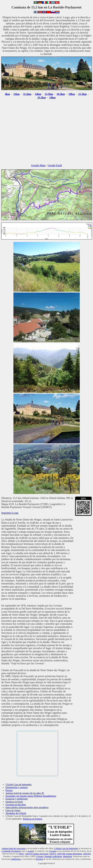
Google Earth (55, 165)
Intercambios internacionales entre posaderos (27, 807)
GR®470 (87, 854)
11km (16, 94)
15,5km (49, 94)
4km (7, 94)
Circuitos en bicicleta (16, 805)
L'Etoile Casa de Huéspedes (66, 848)
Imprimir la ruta (10, 513)
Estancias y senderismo (17, 799)
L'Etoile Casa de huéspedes (18, 784)
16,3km (61, 94)
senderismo (16, 859)
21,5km (82, 94)
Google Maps (38, 165)
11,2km (27, 94)
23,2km (42, 98)
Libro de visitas (13, 810)
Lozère (31, 851)
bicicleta (39, 859)
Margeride (68, 856)
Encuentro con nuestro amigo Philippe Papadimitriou (31, 796)
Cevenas (53, 851)
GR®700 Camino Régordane (70, 854)
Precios (9, 790)
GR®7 (21, 854)
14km (38, 94)
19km (72, 94)
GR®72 (53, 854)
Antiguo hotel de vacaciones (14, 848)
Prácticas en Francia (33, 819)
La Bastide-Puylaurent (11, 851)
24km (52, 98)
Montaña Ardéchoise (53, 856)
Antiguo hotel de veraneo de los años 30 (25, 793)
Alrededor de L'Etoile (16, 813)
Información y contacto (17, 787)
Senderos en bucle (14, 802)
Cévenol (40, 856)
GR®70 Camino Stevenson (37, 854)
